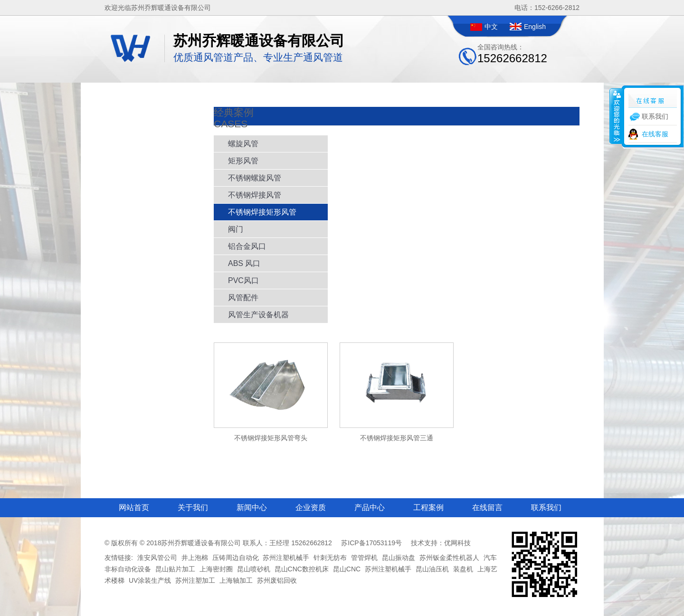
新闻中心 (252, 507)
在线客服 (655, 134)
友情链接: (119, 558)
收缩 (616, 116)
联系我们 (546, 507)
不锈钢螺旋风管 (255, 178)
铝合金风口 (247, 246)
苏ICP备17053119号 (371, 543)
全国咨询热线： (512, 54)
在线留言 (487, 507)
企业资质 (311, 507)
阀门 (236, 229)
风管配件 (243, 298)
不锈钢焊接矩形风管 (262, 212)
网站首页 (134, 507)
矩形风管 (243, 161)
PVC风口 (243, 280)
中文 (491, 27)
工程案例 (428, 507)
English (535, 27)
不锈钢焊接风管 (255, 195)
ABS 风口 (244, 263)
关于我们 (193, 507)
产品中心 (370, 507)
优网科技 (457, 543)
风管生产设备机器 (258, 315)
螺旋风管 (243, 144)
